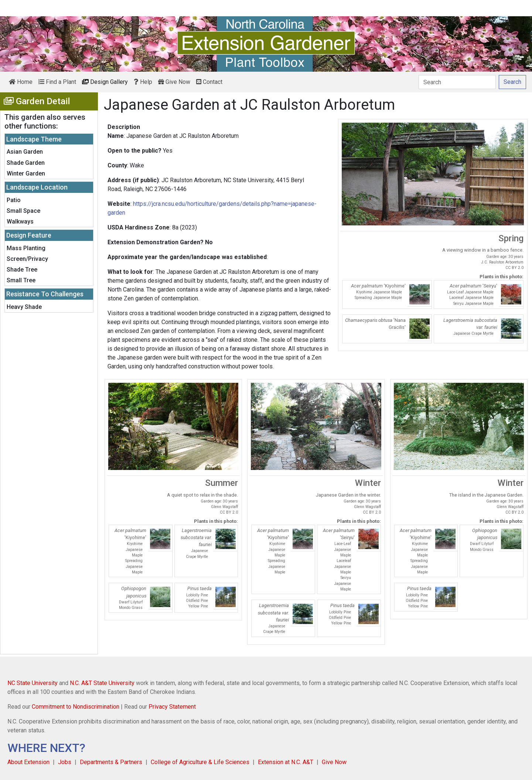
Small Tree (21, 280)
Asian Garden (25, 152)
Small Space (23, 211)
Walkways (20, 222)
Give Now (174, 82)
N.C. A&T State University (102, 683)
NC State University (33, 683)
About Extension (28, 762)
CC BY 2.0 (514, 268)
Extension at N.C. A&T (286, 762)
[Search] (457, 82)
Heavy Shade (24, 307)
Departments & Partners (111, 762)
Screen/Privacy (27, 259)
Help (143, 82)
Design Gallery (105, 82)
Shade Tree (22, 270)
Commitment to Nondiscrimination (76, 707)
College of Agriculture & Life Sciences (200, 762)
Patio (14, 200)
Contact (209, 82)
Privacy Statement (172, 707)
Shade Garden (26, 163)
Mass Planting (26, 248)
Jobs (65, 762)
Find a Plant (57, 82)
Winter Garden (26, 173)
